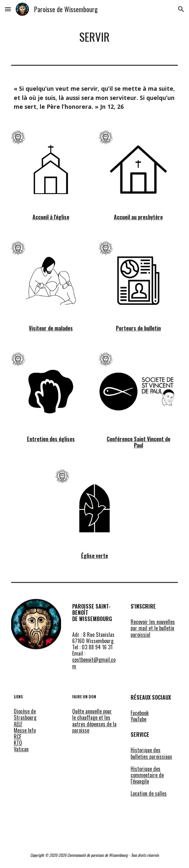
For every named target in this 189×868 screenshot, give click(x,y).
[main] (94, 37)
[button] (8, 9)
